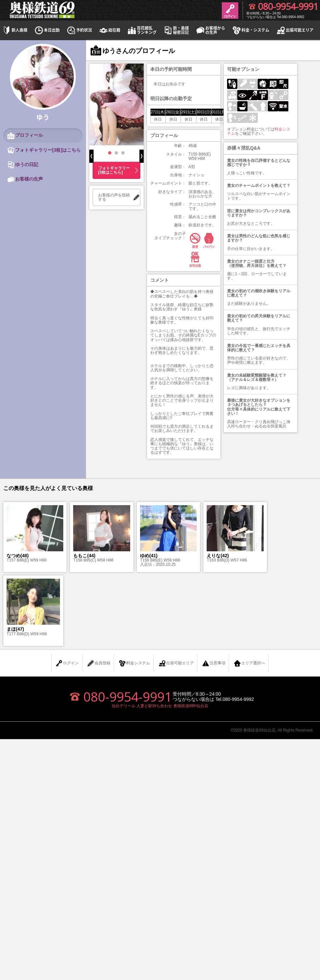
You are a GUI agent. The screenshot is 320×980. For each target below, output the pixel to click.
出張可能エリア (295, 30)
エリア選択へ (249, 663)
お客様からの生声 (210, 30)
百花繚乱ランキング (142, 30)
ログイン (67, 663)
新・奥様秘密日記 (176, 30)
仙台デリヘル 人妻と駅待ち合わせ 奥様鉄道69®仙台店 (160, 706)
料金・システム (250, 30)
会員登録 (99, 663)
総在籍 (109, 30)
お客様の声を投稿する (114, 197)
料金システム (134, 663)
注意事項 (214, 663)
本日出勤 (47, 30)
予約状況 (79, 30)
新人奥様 (15, 30)
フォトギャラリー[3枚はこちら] (114, 170)
